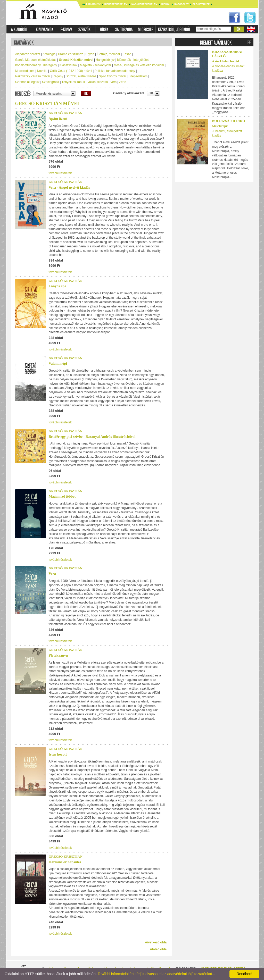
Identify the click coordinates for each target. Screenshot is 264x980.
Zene (123, 82)
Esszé (127, 54)
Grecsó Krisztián (66, 113)
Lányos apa (58, 286)
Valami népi (58, 363)
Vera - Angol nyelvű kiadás (69, 187)
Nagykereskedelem (145, 4)
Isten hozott (58, 754)
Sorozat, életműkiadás (81, 76)
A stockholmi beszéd (226, 61)
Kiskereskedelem (116, 4)
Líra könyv (93, 4)
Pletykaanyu (58, 655)
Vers (113, 82)
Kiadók (166, 4)
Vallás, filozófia (98, 82)
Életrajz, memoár (108, 54)
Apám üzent (58, 119)
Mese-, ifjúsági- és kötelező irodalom (139, 65)
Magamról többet (62, 496)
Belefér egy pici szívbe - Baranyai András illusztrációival (92, 437)
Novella (42, 71)
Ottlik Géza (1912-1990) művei (71, 71)
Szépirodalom (138, 76)
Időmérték (124, 60)
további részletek (60, 173)
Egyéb (90, 54)
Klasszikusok (68, 65)
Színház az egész (27, 82)
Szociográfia (51, 82)
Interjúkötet (141, 60)
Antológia (49, 54)
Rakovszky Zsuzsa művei (33, 76)
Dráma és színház (71, 54)
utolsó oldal (159, 949)
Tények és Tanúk (73, 82)
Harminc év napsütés (65, 862)
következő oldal (156, 942)
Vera (52, 574)
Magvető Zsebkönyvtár (96, 65)
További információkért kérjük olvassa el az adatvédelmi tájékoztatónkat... (156, 974)
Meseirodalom (25, 71)
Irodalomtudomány (28, 65)
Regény (58, 76)
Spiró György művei (112, 76)
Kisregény (50, 65)
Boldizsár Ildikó (229, 121)
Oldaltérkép (201, 4)
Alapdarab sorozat (28, 54)
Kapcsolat (181, 4)
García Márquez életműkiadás (36, 60)
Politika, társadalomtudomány (115, 71)
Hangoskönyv (105, 60)
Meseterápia (220, 126)
